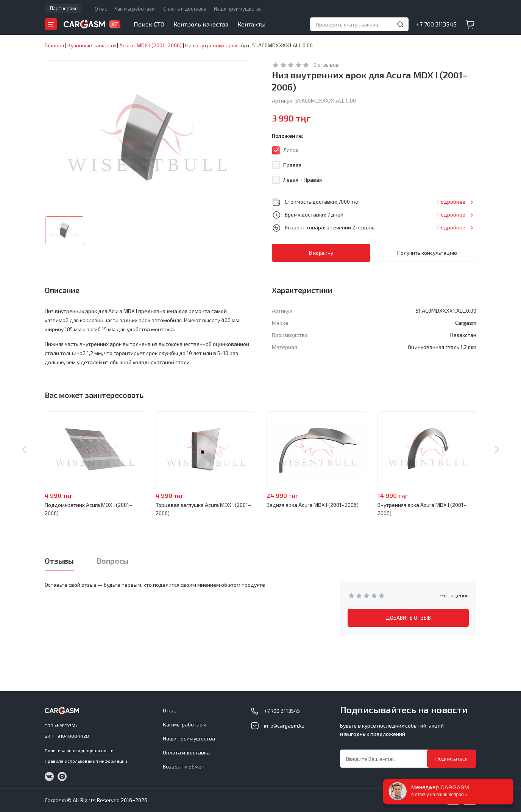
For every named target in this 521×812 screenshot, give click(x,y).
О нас (101, 9)
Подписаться (452, 758)
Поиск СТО (149, 24)
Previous (24, 450)
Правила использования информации (86, 761)
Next (497, 450)
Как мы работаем (135, 9)
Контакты (251, 24)
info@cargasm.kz (284, 726)
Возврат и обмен (184, 766)
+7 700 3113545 (436, 24)
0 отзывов (326, 65)
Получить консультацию (427, 253)
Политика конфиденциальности (79, 750)
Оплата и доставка (185, 9)
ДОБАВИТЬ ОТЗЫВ (408, 618)
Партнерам (63, 8)
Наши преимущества (238, 9)
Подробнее (451, 202)
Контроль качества (201, 24)
